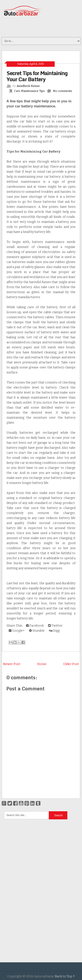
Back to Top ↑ (65, 976)
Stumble (37, 631)
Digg (54, 631)
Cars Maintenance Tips (29, 91)
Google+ (17, 631)
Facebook (35, 626)
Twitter (55, 626)
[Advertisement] (42, 27)
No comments (63, 91)
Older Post (71, 664)
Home (42, 664)
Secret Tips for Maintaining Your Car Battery (37, 76)
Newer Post (12, 664)
